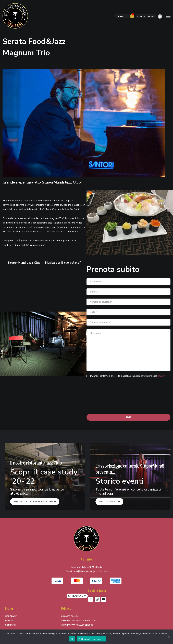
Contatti (10, 625)
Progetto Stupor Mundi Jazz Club (33, 501)
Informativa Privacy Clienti (77, 625)
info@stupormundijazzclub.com (90, 571)
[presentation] (112, 387)
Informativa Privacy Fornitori (78, 621)
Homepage (11, 616)
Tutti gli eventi (108, 501)
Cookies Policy (69, 616)
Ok (72, 639)
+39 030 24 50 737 (92, 567)
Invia (128, 417)
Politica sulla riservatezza (91, 639)
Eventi (9, 621)
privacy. (161, 376)
